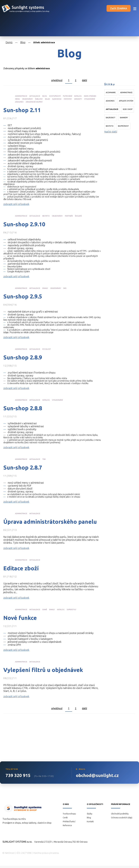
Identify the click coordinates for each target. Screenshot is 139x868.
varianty (78, 99)
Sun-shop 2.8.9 (23, 357)
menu (17, 99)
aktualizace (35, 96)
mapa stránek (90, 96)
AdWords (110, 101)
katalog (78, 96)
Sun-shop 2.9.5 (23, 296)
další (84, 80)
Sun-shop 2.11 (22, 110)
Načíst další (111, 132)
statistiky (68, 99)
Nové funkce (20, 618)
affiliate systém (126, 101)
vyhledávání (90, 99)
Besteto (110, 126)
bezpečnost (123, 126)
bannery (124, 118)
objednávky (27, 99)
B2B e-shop (128, 109)
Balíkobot (111, 118)
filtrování (67, 96)
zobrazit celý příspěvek (16, 204)
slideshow (57, 99)
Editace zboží (21, 568)
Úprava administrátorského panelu (50, 522)
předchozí (57, 80)
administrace (21, 96)
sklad (47, 99)
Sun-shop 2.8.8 (23, 408)
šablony (39, 99)
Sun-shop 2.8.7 (23, 468)
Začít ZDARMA (119, 8)
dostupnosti (55, 96)
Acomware (111, 92)
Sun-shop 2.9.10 (24, 224)
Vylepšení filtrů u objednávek (43, 670)
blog (45, 96)
